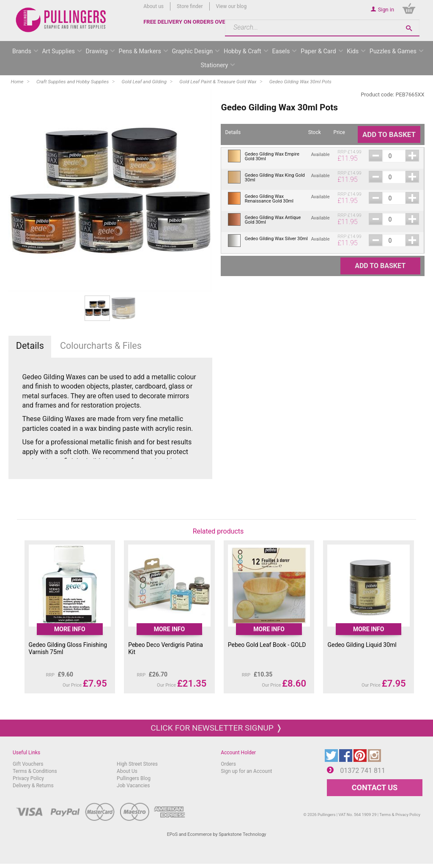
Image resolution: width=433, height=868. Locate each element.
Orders (228, 764)
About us (153, 6)
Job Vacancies (133, 786)
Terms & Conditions (35, 771)
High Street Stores (137, 764)
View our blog (232, 6)
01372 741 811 (363, 771)
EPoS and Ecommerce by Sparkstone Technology (217, 834)
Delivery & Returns (33, 786)
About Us (127, 771)
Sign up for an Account (246, 771)
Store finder (190, 6)
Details (30, 346)
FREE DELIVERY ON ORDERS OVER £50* (193, 22)
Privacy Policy (28, 778)
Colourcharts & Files (101, 346)
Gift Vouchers (28, 764)
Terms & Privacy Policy (400, 815)
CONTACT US (375, 787)
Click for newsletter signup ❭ (216, 728)
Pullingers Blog (134, 778)
